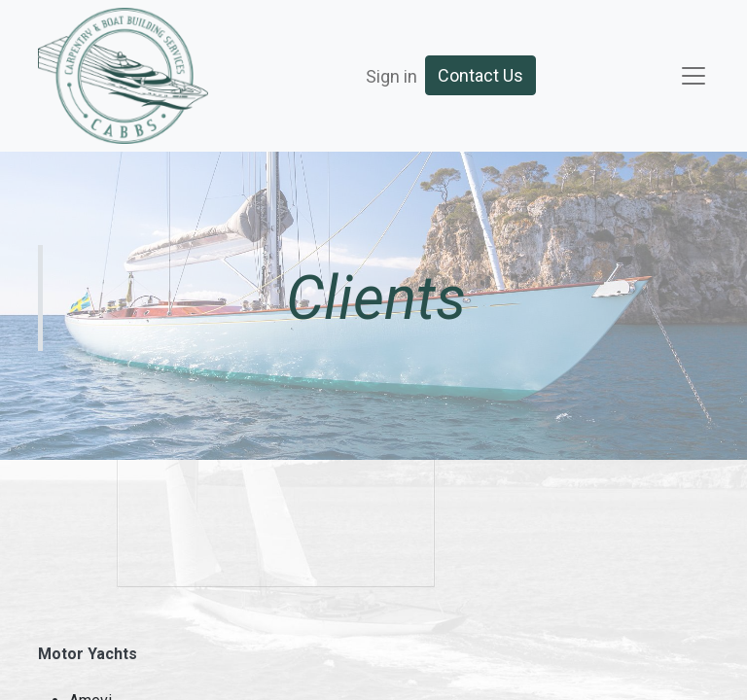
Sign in (391, 76)
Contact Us (480, 75)
